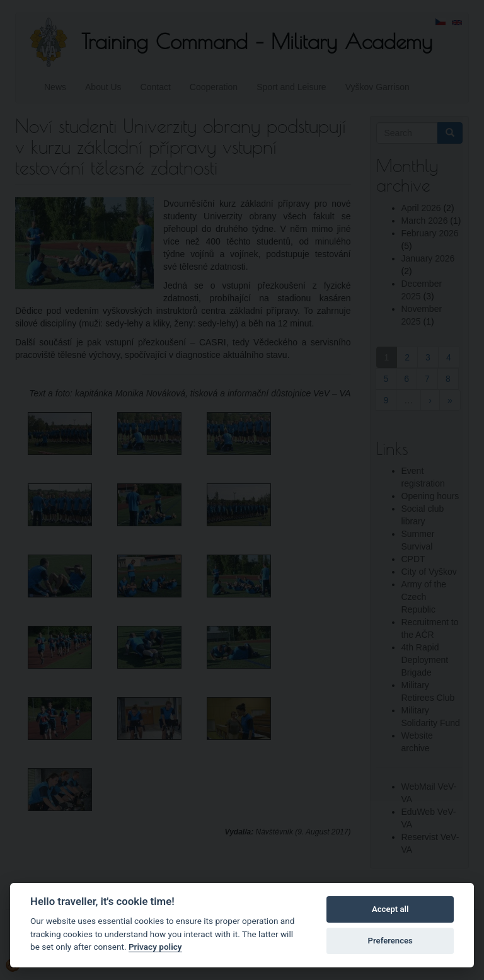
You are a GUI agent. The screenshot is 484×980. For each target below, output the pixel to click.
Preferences (390, 941)
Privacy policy (155, 947)
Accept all (390, 909)
